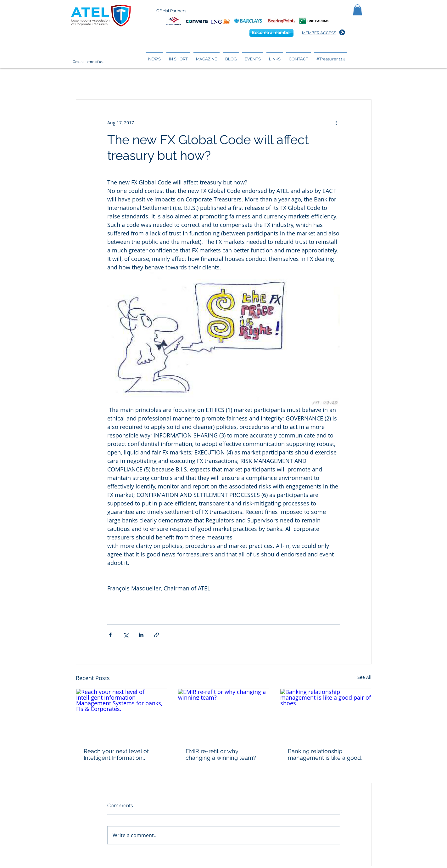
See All (364, 677)
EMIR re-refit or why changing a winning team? (221, 754)
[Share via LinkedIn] (141, 635)
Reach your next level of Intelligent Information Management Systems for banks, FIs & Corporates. (118, 754)
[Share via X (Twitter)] (126, 635)
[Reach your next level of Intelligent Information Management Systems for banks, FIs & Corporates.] (122, 714)
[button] (358, 10)
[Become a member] (271, 33)
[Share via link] (156, 635)
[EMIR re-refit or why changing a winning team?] (223, 714)
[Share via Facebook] (110, 635)
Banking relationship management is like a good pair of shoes (324, 754)
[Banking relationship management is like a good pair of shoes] (326, 714)
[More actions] (336, 122)
